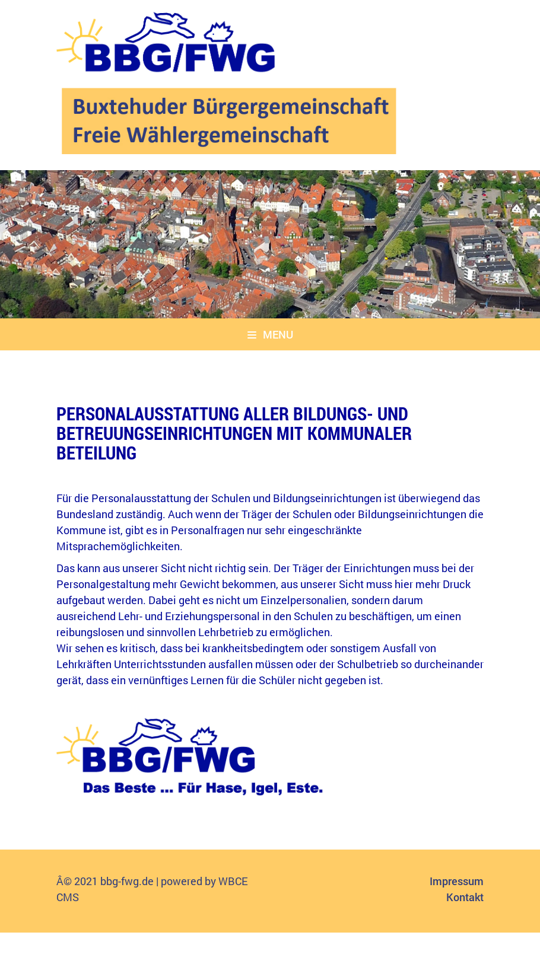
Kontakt (465, 897)
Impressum (457, 881)
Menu (270, 334)
